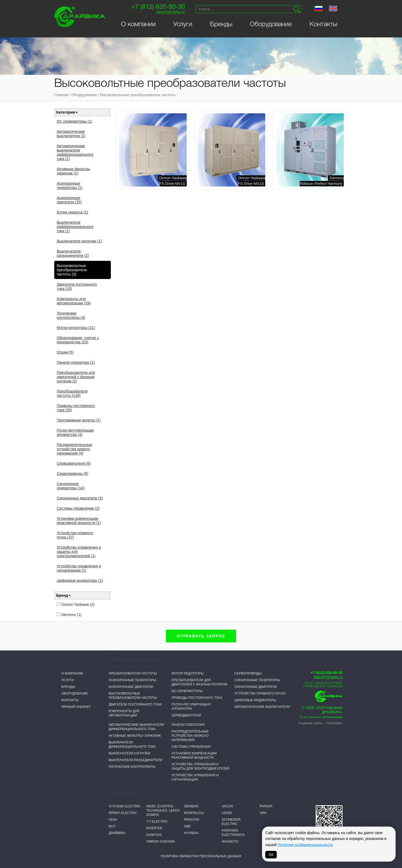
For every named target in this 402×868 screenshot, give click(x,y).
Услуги (183, 25)
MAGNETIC (230, 842)
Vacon (227, 806)
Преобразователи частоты (72, 393)
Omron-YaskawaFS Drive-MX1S (251, 181)
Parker (266, 806)
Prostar (192, 820)
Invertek (154, 828)
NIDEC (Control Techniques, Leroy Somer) (163, 811)
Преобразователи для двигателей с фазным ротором (76, 377)
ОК (271, 855)
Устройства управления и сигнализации (79, 568)
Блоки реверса (73, 212)
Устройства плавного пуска (75, 535)
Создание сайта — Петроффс (320, 723)
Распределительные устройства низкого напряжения (75, 449)
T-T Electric (157, 821)
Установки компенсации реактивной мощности (79, 521)
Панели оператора (76, 362)
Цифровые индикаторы (80, 580)
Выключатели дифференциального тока (75, 227)
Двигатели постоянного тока (77, 286)
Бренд (64, 595)
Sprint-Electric (123, 813)
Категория (67, 112)
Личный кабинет (76, 707)
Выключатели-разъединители (73, 253)
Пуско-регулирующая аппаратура (75, 432)
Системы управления (78, 508)
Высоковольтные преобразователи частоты (138, 95)
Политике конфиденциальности (305, 845)
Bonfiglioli (194, 813)
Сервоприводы (73, 474)
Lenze (227, 813)
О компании (138, 25)
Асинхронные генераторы (70, 185)
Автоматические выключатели (71, 134)
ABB (187, 826)
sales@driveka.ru (171, 12)
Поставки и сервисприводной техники (323, 685)
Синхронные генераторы (71, 486)
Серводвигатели (74, 463)
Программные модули (79, 420)
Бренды (221, 25)
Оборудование (271, 25)
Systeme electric (124, 806)
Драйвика (117, 833)
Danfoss (154, 835)
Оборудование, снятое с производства (78, 340)
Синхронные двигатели (80, 498)
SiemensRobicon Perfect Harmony (322, 181)
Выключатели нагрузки (79, 241)
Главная (61, 95)
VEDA (113, 820)
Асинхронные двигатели (69, 200)
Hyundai (191, 833)
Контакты (323, 25)
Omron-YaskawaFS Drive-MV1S (173, 181)
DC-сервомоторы (75, 121)
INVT (112, 826)
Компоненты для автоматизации (74, 301)
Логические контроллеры (71, 315)
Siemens (69, 615)
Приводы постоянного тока (76, 408)
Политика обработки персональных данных (201, 856)
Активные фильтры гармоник (74, 171)
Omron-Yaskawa (76, 604)
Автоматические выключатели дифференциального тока (75, 152)
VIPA (263, 813)
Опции (65, 352)
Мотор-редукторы (76, 328)
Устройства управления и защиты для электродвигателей (79, 552)
